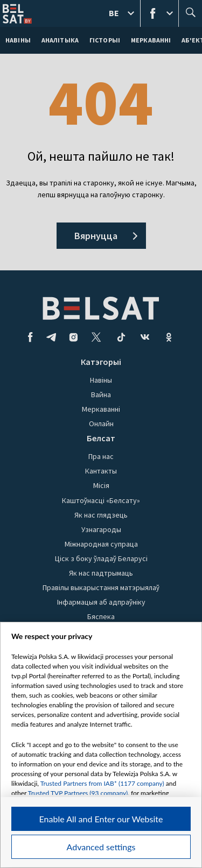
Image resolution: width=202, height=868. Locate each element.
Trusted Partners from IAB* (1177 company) (102, 783)
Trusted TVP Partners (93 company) (78, 793)
